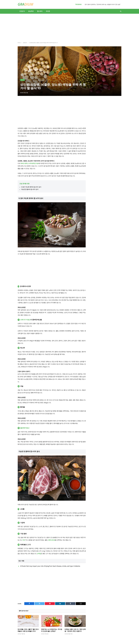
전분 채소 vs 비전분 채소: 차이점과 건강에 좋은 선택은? (52, 630)
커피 (24, 540)
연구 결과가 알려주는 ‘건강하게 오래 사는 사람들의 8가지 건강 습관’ (103, 4)
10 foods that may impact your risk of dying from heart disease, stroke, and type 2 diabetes (50, 566)
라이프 (48, 11)
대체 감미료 (52, 540)
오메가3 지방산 (25, 320)
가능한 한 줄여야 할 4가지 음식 (30, 189)
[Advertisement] (69, 28)
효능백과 (31, 11)
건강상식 (22, 11)
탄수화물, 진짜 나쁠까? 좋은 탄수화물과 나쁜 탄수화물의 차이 (28, 630)
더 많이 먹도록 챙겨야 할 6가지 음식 (31, 187)
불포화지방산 (25, 428)
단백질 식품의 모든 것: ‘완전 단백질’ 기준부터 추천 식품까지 (75, 630)
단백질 (39, 554)
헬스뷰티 (40, 11)
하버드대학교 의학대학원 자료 (30, 163)
